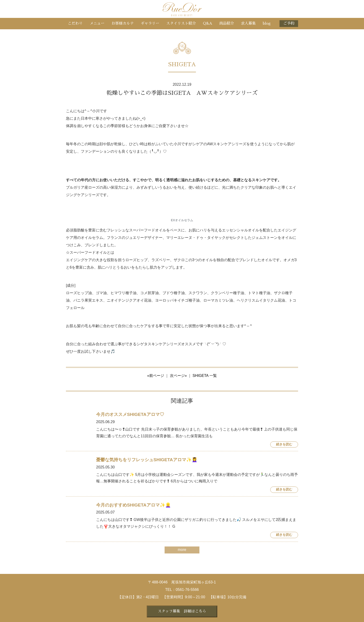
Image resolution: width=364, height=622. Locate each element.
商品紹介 (227, 23)
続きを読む (284, 444)
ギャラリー (150, 23)
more (182, 550)
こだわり (75, 23)
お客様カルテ (123, 23)
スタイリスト (181, 23)
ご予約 (289, 23)
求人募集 (248, 23)
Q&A (208, 23)
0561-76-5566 (187, 590)
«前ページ (156, 376)
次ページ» (178, 376)
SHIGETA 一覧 (205, 376)
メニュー (97, 23)
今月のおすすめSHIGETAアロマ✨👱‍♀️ (133, 505)
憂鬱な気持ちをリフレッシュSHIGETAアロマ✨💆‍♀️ (147, 460)
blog (267, 23)
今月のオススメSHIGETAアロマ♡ (130, 414)
